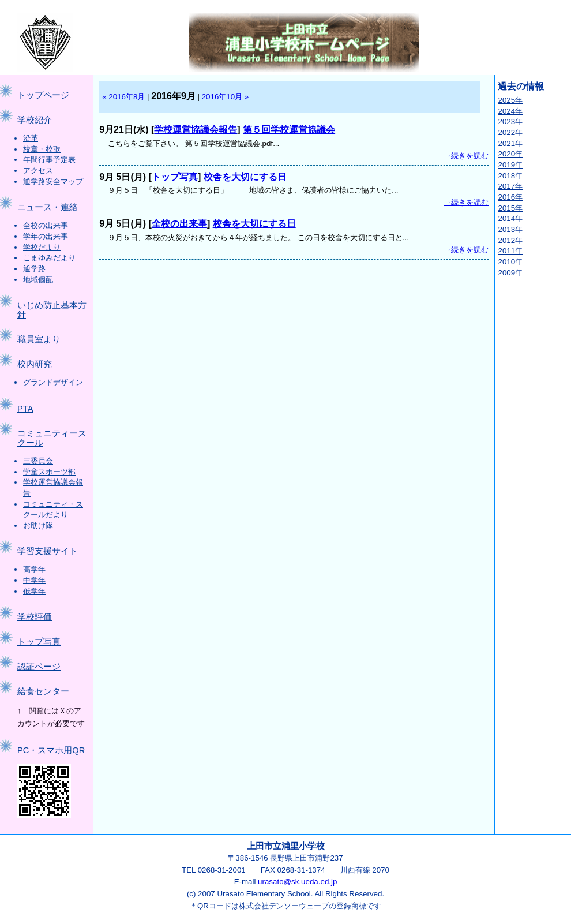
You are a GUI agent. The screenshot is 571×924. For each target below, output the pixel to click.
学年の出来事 (46, 236)
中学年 (34, 580)
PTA (25, 409)
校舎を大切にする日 (245, 177)
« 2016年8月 (123, 97)
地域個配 (38, 280)
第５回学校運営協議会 (289, 130)
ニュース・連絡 (48, 207)
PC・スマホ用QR (51, 750)
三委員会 (38, 461)
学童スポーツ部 (49, 472)
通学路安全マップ (53, 182)
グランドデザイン (53, 382)
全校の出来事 (46, 225)
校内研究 (35, 364)
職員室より (39, 339)
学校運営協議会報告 (196, 130)
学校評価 (35, 617)
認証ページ (39, 667)
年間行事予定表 (49, 160)
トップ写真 (39, 642)
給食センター (43, 691)
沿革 (31, 138)
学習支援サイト (48, 551)
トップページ (43, 95)
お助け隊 (38, 525)
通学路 (34, 269)
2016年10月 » (226, 97)
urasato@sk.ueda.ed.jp (297, 882)
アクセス (38, 171)
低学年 (34, 591)
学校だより (42, 247)
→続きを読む (466, 156)
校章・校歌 (42, 149)
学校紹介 (35, 120)
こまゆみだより (49, 258)
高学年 (34, 569)
